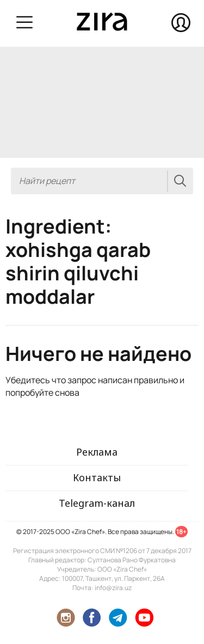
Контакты (97, 477)
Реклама (97, 452)
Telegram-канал (97, 503)
